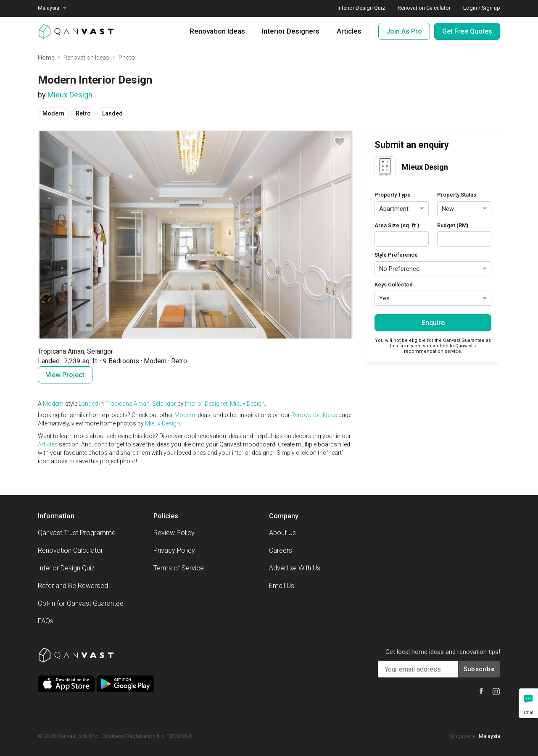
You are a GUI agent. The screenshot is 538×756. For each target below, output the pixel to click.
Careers (281, 550)
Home (46, 58)
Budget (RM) (453, 225)
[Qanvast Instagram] (496, 692)
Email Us (282, 586)
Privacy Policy (174, 550)
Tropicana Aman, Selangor (141, 404)
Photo (127, 58)
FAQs (46, 621)
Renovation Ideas (217, 31)
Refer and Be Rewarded (73, 586)
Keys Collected (394, 285)
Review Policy (174, 533)
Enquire (433, 323)
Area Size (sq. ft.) (397, 225)
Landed (88, 404)
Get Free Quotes (467, 31)
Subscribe (479, 669)
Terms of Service (179, 568)
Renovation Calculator (70, 550)
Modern (53, 404)
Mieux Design (70, 95)
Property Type (393, 195)
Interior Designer (206, 404)
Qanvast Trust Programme (77, 533)
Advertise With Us (295, 568)
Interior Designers (291, 31)
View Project (65, 375)
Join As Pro (404, 31)
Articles (349, 31)
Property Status (457, 195)
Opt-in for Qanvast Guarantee (81, 603)
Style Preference (396, 255)
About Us (282, 533)
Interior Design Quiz (66, 568)
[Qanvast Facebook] (481, 691)
